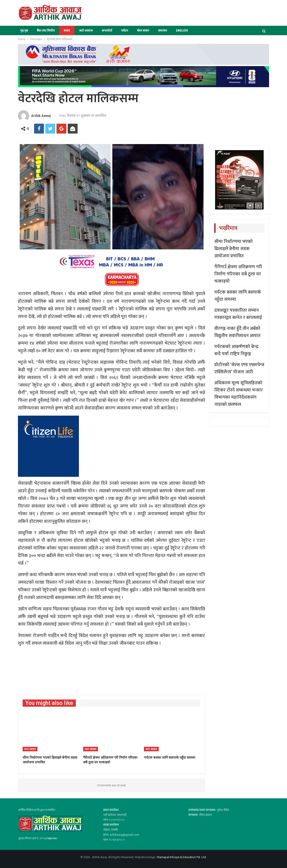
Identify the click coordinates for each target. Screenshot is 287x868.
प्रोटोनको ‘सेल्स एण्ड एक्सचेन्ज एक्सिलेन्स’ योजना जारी (239, 368)
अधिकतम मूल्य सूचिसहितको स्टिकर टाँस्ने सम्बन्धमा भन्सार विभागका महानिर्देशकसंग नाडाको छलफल (239, 394)
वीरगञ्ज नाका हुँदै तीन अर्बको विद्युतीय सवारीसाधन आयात (237, 332)
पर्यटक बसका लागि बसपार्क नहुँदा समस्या (238, 296)
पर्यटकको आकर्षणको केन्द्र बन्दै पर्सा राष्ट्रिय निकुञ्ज (236, 350)
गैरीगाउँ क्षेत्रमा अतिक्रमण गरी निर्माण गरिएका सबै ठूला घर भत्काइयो (238, 274)
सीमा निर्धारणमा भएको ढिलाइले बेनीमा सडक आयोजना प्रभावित (234, 249)
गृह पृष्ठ (24, 30)
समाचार (163, 30)
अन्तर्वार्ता (107, 30)
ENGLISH (182, 30)
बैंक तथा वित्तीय (46, 30)
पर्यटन (125, 30)
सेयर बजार (143, 30)
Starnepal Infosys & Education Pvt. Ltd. (182, 857)
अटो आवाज (86, 30)
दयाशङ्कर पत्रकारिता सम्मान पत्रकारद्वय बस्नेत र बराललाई (238, 314)
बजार (67, 30)
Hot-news (30, 749)
